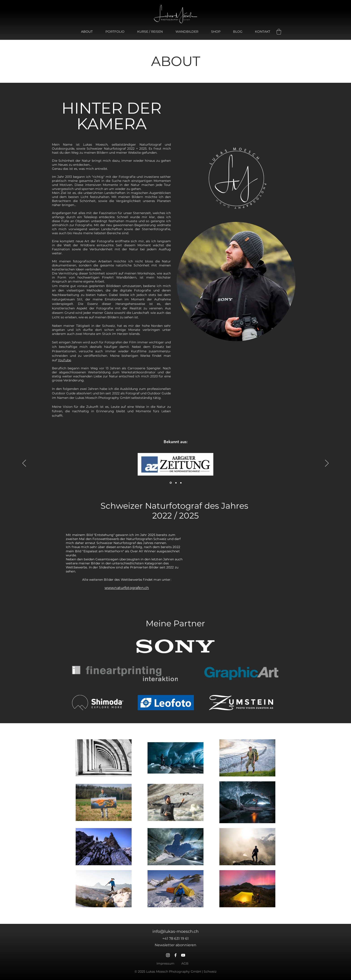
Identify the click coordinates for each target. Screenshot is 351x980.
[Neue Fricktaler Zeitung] (181, 483)
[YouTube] (183, 955)
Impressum (165, 963)
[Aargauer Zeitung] (171, 483)
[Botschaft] (176, 483)
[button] (279, 32)
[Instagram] (168, 955)
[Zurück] (24, 463)
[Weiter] (327, 463)
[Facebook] (175, 955)
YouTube (64, 360)
